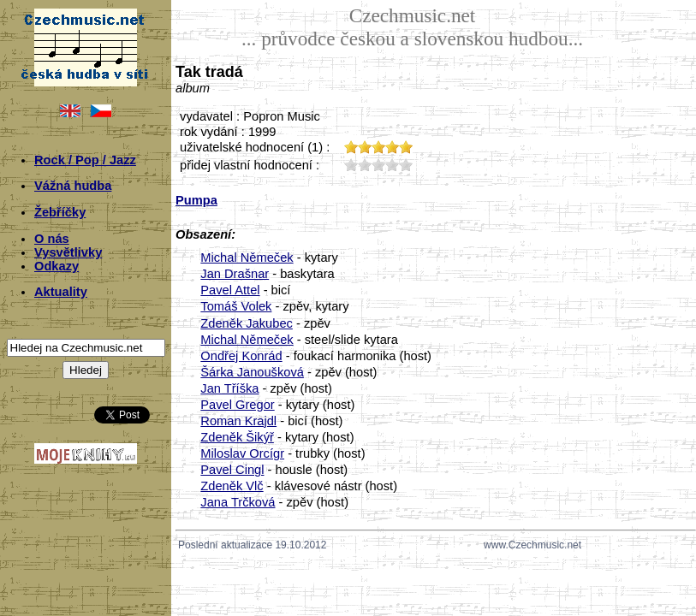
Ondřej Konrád (241, 356)
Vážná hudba (73, 186)
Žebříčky (60, 212)
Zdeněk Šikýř (237, 437)
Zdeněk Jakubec (247, 323)
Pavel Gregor (237, 405)
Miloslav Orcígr (242, 453)
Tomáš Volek (236, 306)
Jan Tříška (229, 388)
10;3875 (351, 165)
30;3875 (378, 165)
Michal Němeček (247, 258)
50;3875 (406, 165)
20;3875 (365, 165)
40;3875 (392, 165)
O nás (52, 239)
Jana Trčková (238, 502)
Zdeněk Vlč (232, 486)
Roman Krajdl (238, 421)
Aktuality (61, 292)
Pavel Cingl (232, 470)
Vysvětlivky (68, 252)
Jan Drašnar (235, 274)
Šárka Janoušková (252, 372)
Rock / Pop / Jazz (85, 160)
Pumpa (196, 200)
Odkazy (57, 266)
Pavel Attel (230, 290)
